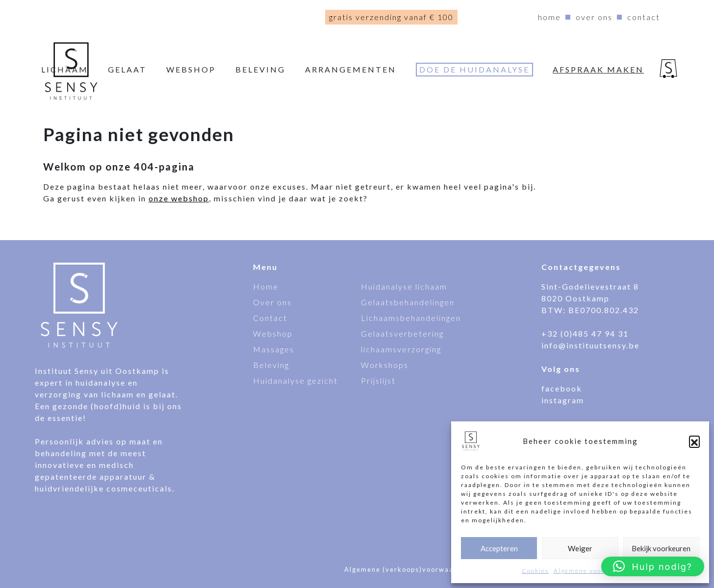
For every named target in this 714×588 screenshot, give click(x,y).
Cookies (535, 571)
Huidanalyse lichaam (404, 286)
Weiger (580, 548)
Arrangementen (351, 69)
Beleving (260, 69)
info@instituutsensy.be (590, 345)
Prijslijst (378, 380)
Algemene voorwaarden (594, 571)
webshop (191, 69)
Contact (644, 17)
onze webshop (179, 198)
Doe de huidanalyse (474, 69)
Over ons (594, 17)
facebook (562, 388)
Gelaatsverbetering (402, 333)
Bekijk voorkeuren (661, 548)
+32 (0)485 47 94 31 (585, 333)
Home (549, 17)
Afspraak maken (598, 69)
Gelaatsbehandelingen (408, 302)
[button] (694, 441)
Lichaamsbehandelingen (411, 318)
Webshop (273, 333)
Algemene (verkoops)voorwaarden (408, 569)
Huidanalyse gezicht (295, 380)
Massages (274, 349)
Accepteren (499, 548)
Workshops (385, 365)
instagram (563, 400)
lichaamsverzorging (401, 349)
